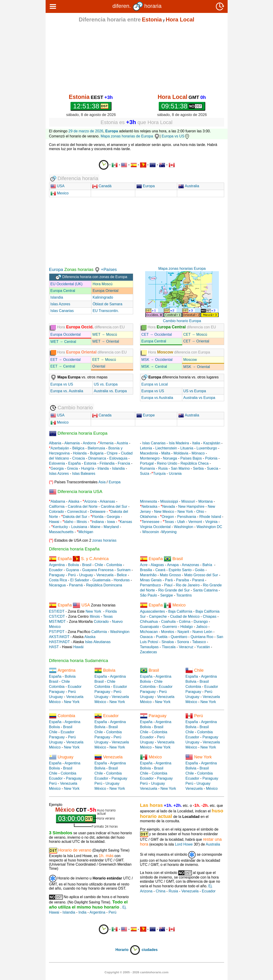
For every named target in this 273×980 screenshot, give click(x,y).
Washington (184, 527)
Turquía (159, 474)
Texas (169, 522)
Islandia (57, 297)
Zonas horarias (78, 269)
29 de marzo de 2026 (86, 131)
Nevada (169, 506)
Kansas (126, 522)
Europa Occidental (66, 334)
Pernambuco (151, 585)
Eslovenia (57, 463)
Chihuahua (149, 622)
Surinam (124, 570)
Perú (72, 575)
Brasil (87, 565)
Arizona (90, 501)
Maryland (111, 527)
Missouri (188, 501)
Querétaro (179, 637)
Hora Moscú (103, 284)
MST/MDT (57, 622)
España (74, 463)
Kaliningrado (103, 297)
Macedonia (149, 453)
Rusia (163, 468)
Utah (181, 522)
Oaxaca (146, 637)
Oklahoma (148, 517)
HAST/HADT (59, 642)
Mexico (60, 193)
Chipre (112, 453)
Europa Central (63, 291)
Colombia (114, 565)
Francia (124, 463)
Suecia (213, 468)
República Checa (195, 463)
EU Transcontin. (106, 311)
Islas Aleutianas (98, 642)
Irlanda (103, 468)
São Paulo (149, 595)
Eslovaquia (118, 458)
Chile (99, 565)
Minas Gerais (151, 580)
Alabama (58, 501)
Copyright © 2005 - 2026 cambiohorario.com (136, 972)
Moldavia (181, 453)
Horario (128, 950)
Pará (169, 580)
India (83, 912)
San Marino (180, 468)
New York (185, 512)
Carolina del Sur (114, 506)
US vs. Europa (106, 384)
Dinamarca (97, 458)
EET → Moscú (104, 360)
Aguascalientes (153, 611)
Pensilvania (187, 517)
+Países (109, 269)
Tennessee (151, 522)
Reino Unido (167, 463)
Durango (201, 622)
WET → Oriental (106, 341)
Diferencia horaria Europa (78, 433)
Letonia (146, 448)
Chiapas (210, 616)
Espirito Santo (180, 570)
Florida (98, 517)
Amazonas (191, 565)
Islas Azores (60, 304)
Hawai (54, 522)
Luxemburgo (207, 448)
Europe (146, 415)
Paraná (198, 580)
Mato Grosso (170, 575)
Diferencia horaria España (74, 549)
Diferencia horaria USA (76, 491)
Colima (185, 622)
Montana (205, 501)
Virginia (211, 522)
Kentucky (60, 527)
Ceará (160, 570)
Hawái (78, 647)
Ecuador (56, 570)
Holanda (80, 453)
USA (60, 186)
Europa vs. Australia (67, 391)
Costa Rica (58, 580)
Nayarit (183, 632)
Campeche (158, 616)
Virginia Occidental (155, 527)
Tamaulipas (149, 647)
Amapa (173, 565)
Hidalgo (187, 627)
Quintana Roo (202, 637)
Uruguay (86, 575)
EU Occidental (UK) (67, 284)
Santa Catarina (205, 590)
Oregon (168, 517)
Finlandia (107, 463)
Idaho (69, 522)
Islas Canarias (62, 311)
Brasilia (146, 570)
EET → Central (63, 366)
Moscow (190, 360)
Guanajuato (150, 627)
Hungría (88, 468)
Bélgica (78, 448)
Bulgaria (97, 453)
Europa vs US (176, 136)
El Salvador (80, 580)
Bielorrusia (96, 448)
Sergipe (167, 595)
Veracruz (186, 647)
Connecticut (77, 512)
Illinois (82, 522)
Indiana (98, 522)
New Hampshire (191, 506)
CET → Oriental (196, 341)
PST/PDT (57, 632)
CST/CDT (57, 616)
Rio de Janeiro (188, 585)
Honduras (122, 580)
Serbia (198, 468)
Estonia (90, 463)
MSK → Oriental (197, 367)
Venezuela (105, 575)
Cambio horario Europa (182, 321)
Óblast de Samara (107, 304)
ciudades (150, 950)
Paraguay (57, 575)
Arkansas (107, 501)
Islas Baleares (84, 474)
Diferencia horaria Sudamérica (79, 661)
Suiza (145, 474)
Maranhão (148, 575)
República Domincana (104, 585)
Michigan (86, 532)
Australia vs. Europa (110, 391)
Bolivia (73, 565)
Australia (189, 186)
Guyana (72, 570)
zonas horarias (104, 540)
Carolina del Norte (82, 506)
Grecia (72, 468)
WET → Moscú (105, 334)
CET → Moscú (195, 334)
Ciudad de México (185, 616)
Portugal (147, 463)
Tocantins (184, 595)
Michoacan (149, 632)
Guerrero (170, 627)
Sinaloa (168, 642)
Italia (196, 443)
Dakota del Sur (75, 517)
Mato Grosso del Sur (201, 575)
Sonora (183, 642)
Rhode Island (210, 517)
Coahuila (168, 622)
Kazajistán (212, 443)
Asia (102, 482)
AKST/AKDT (59, 637)
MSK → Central (154, 367)
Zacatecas (149, 652)
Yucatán (203, 647)
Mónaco (198, 453)
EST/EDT (57, 611)
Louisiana (79, 527)
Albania (55, 443)
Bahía (207, 565)
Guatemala (101, 580)
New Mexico (164, 512)
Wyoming (169, 532)
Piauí (168, 585)
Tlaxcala (169, 647)
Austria (122, 443)
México (55, 702)
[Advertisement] (137, 58)
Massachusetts (61, 532)
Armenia (107, 443)
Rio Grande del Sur (174, 590)
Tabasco (199, 642)
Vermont (195, 522)
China (161, 891)
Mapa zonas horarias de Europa (130, 136)
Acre (144, 565)
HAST (54, 647)
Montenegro (150, 458)
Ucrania (175, 474)
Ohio (200, 512)
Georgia (57, 468)
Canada (102, 415)
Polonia (211, 458)
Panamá (76, 585)
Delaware (98, 512)
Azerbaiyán (60, 448)
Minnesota (149, 501)
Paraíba (182, 580)
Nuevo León (202, 632)
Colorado (57, 512)
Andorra (89, 443)
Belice (122, 575)
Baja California (180, 611)
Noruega (170, 458)
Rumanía (148, 468)
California (57, 506)
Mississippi (169, 501)
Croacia (79, 458)
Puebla (162, 637)
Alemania (72, 443)
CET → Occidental (157, 334)
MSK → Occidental (157, 360)
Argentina (57, 565)
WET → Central (63, 342)
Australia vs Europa (199, 398)
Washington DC (209, 527)
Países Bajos (191, 458)
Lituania (187, 448)
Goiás (200, 570)
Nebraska (150, 506)
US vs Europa (195, 391)
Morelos (168, 632)
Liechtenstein (166, 448)
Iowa (111, 522)
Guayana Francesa (98, 570)
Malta (166, 453)
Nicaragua (57, 585)
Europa (112, 131)
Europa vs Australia (157, 398)
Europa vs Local (155, 384)
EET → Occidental (66, 360)
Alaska (74, 501)
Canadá (102, 186)
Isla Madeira (179, 443)
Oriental (99, 366)
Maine (95, 527)
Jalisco (202, 627)
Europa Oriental (106, 291)
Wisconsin (151, 532)
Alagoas (157, 565)
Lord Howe (184, 844)
